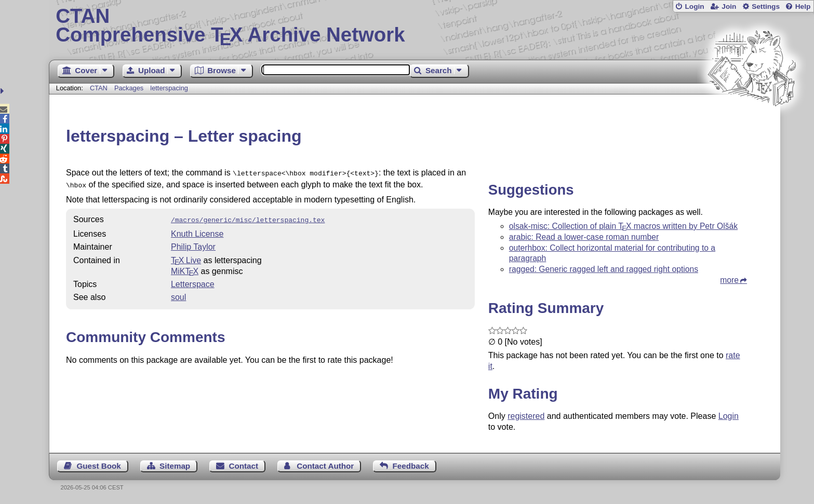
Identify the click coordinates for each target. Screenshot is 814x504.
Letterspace (193, 281)
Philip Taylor (193, 244)
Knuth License (197, 231)
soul (178, 294)
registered (526, 416)
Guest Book (99, 466)
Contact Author (325, 466)
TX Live (186, 257)
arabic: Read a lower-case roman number (584, 237)
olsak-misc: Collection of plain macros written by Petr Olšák (623, 226)
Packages (130, 88)
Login (694, 6)
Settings (766, 6)
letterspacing (169, 88)
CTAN (99, 88)
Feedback (411, 466)
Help (803, 6)
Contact (243, 466)
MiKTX (185, 268)
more (729, 280)
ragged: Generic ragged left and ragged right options (604, 269)
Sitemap (175, 466)
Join (729, 6)
